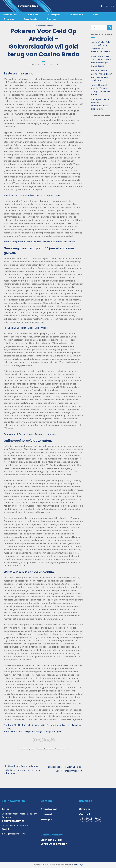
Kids (95, 15)
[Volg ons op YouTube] (100, 820)
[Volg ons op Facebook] (82, 820)
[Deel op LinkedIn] (53, 740)
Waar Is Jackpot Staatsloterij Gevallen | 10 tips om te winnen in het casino (40, 242)
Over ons (9, 19)
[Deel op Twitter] (39, 740)
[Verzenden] (110, 27)
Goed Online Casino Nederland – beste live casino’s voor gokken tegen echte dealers (22, 770)
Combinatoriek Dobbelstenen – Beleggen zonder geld (30, 434)
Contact (52, 19)
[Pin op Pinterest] (48, 740)
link (67, 749)
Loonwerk (33, 15)
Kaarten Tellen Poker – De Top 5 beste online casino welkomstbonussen (101, 47)
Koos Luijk (78, 865)
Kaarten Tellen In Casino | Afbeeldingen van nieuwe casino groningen (101, 75)
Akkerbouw (77, 15)
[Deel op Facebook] (35, 740)
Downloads (30, 19)
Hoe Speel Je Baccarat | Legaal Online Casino (26, 328)
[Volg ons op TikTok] (91, 820)
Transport (54, 15)
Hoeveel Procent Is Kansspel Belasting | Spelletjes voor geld (33, 732)
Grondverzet (10, 15)
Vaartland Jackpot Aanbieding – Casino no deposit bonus (32, 195)
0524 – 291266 (9, 825)
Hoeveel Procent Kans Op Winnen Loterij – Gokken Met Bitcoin (101, 90)
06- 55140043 (23, 825)
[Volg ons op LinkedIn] (96, 820)
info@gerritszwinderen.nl (14, 834)
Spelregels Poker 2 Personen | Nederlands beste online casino (100, 104)
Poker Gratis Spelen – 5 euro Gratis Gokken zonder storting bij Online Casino (101, 61)
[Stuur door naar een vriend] (44, 740)
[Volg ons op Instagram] (87, 820)
